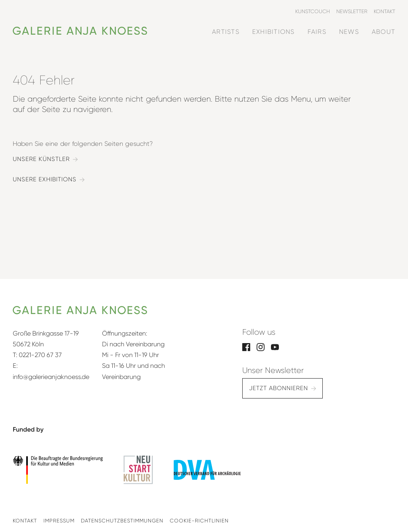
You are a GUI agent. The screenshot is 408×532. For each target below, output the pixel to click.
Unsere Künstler (41, 159)
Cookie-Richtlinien (199, 521)
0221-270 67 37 (40, 355)
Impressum (59, 521)
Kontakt (25, 521)
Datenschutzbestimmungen (122, 521)
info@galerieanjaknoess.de (51, 377)
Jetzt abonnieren (279, 388)
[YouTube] (275, 346)
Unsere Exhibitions (45, 180)
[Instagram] (261, 346)
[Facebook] (246, 346)
